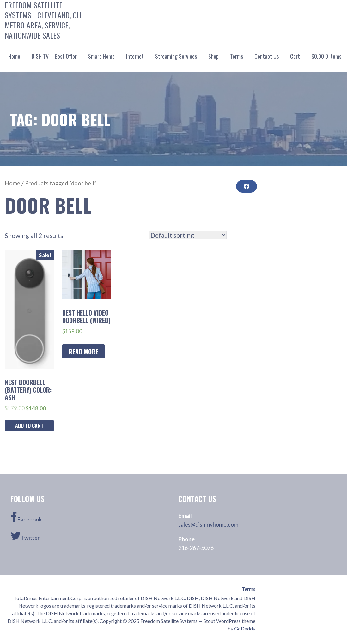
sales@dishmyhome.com (208, 524)
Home (14, 56)
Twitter (25, 536)
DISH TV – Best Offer (54, 56)
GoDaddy (245, 628)
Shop (213, 56)
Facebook (26, 517)
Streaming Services (176, 56)
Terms (237, 56)
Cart (295, 56)
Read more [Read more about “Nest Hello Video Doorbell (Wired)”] (83, 352)
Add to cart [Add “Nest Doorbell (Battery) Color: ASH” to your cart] (29, 426)
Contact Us (267, 56)
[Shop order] (188, 235)
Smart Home (101, 56)
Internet (135, 56)
